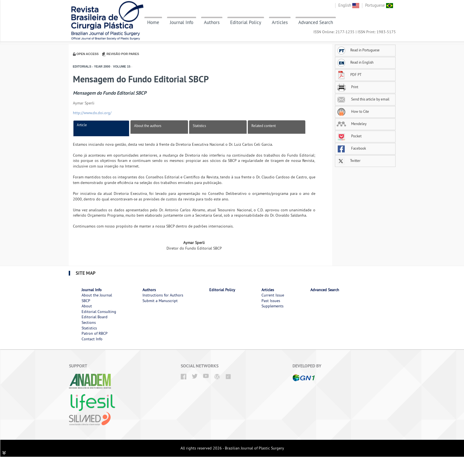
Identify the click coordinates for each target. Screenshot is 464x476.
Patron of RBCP (95, 333)
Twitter (348, 161)
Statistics (199, 126)
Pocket (349, 136)
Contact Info (92, 339)
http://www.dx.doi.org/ (92, 113)
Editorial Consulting (99, 312)
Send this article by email (363, 99)
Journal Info (182, 22)
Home (153, 22)
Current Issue (273, 295)
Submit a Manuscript (160, 301)
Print (347, 87)
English (349, 5)
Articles (280, 22)
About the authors (148, 126)
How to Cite (353, 111)
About (87, 306)
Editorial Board (95, 317)
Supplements (273, 306)
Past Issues (271, 301)
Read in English (355, 62)
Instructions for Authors (163, 295)
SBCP (86, 301)
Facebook (351, 148)
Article (82, 125)
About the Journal (97, 295)
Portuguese (379, 5)
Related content (264, 126)
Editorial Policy (246, 22)
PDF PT (349, 75)
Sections (89, 322)
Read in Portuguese (358, 50)
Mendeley (352, 124)
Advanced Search (316, 22)
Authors (212, 22)
